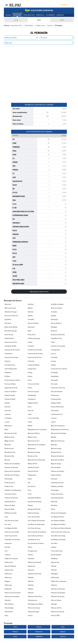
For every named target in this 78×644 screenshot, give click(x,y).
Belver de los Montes (11, 327)
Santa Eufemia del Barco (35, 536)
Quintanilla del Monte (34, 498)
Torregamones (32, 551)
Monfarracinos (9, 448)
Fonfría (30, 388)
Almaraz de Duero (57, 308)
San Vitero (54, 543)
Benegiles (54, 327)
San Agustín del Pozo (57, 517)
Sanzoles (7, 547)
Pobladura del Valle (57, 486)
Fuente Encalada (10, 395)
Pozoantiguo (55, 490)
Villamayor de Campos (58, 589)
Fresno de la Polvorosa (58, 388)
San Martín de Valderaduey (36, 524)
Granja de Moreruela (57, 407)
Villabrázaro (8, 574)
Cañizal (30, 342)
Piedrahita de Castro (57, 483)
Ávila (15, 627)
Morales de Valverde (57, 456)
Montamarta (32, 448)
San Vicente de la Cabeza (36, 543)
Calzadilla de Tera (56, 338)
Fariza (30, 380)
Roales (53, 509)
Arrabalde (31, 319)
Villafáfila (31, 578)
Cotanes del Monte (34, 365)
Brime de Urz (32, 335)
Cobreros (7, 361)
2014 (39, 20)
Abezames (8, 304)
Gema (30, 407)
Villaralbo (8, 600)
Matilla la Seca (32, 437)
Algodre (30, 308)
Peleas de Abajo (56, 475)
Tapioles (54, 547)
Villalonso (54, 585)
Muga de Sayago (56, 464)
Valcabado (31, 559)
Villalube (30, 589)
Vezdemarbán (9, 570)
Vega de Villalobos (10, 566)
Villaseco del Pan (56, 608)
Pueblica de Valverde (11, 498)
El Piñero (7, 376)
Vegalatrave (31, 566)
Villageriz (7, 581)
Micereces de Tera (34, 441)
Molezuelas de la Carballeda (36, 445)
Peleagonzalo (32, 475)
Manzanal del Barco (34, 433)
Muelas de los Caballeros (12, 464)
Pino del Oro (32, 486)
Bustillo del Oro (9, 338)
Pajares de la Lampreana (12, 471)
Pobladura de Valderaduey (13, 490)
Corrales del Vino (10, 365)
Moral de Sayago (56, 448)
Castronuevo (9, 354)
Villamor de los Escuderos (13, 593)
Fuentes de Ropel (10, 399)
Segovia (63, 632)
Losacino (54, 418)
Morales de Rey (9, 456)
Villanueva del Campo (58, 597)
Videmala (54, 570)
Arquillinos (8, 319)
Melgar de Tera (9, 441)
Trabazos (7, 555)
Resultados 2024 (29, 15)
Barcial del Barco (56, 323)
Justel (30, 414)
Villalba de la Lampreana (59, 581)
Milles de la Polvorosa (58, 441)
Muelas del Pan (32, 464)
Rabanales (54, 502)
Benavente (31, 327)
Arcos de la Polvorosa (11, 316)
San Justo (8, 524)
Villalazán (31, 581)
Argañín (30, 316)
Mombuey (54, 445)
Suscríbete (64, 5)
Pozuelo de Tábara (10, 494)
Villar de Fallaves (56, 600)
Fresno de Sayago (33, 392)
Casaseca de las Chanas (12, 350)
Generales (60, 15)
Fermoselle (54, 380)
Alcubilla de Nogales (57, 304)
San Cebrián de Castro (12, 521)
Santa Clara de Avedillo (12, 532)
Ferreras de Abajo (10, 384)
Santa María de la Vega (58, 536)
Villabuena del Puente (35, 574)
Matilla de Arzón (10, 437)
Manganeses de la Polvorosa (60, 430)
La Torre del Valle (33, 418)
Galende (7, 403)
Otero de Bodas (56, 467)
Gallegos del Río (56, 403)
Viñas (6, 615)
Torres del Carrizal (57, 551)
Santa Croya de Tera (11, 536)
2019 (16, 20)
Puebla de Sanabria (57, 494)
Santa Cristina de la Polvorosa (60, 532)
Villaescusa (8, 578)
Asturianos (8, 323)
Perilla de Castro (10, 483)
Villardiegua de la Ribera (35, 604)
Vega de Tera (55, 562)
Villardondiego (9, 608)
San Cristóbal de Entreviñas (36, 521)
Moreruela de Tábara (57, 460)
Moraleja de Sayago (34, 452)
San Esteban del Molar (58, 521)
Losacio (7, 422)
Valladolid (39, 636)
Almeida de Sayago (11, 312)
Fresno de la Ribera (11, 392)
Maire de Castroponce (58, 426)
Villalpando (8, 589)
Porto (29, 490)
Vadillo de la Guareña (11, 559)
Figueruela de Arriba (11, 388)
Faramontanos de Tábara (12, 380)
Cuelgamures (32, 369)
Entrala (30, 376)
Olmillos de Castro (33, 467)
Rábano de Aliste (10, 505)
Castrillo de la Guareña (35, 350)
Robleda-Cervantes (11, 513)
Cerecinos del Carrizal (35, 357)
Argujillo (53, 316)
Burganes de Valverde (58, 335)
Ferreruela (54, 384)
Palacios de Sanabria (58, 471)
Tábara (30, 547)
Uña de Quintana (56, 555)
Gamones (8, 407)
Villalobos (31, 585)
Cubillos (53, 365)
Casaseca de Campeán (58, 346)
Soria (15, 636)
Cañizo (53, 342)
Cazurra (53, 354)
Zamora (30, 615)
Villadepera (54, 574)
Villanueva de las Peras (35, 597)
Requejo (30, 505)
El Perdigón (54, 373)
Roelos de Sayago (33, 513)
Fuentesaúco (55, 395)
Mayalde (54, 437)
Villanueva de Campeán (12, 597)
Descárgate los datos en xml (39, 292)
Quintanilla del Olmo (57, 498)
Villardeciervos (32, 600)
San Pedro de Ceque (34, 528)
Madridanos (8, 426)
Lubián (30, 422)
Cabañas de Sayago (34, 338)
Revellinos (54, 505)
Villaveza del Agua (33, 612)
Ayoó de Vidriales (33, 323)
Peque (30, 479)
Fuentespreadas (56, 399)
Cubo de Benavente (11, 369)
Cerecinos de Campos (11, 357)
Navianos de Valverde (11, 467)
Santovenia (8, 543)
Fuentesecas (32, 399)
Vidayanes (31, 570)
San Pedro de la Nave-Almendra (61, 528)
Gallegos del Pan (33, 403)
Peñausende (8, 479)
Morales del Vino (56, 452)
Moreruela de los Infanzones (37, 460)
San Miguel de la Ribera (58, 524)
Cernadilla (54, 357)
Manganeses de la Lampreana (37, 430)
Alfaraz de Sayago (10, 308)
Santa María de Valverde (12, 540)
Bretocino (54, 331)
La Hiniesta (8, 418)
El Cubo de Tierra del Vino (59, 369)
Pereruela (54, 479)
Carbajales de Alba (10, 346)
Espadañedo (55, 376)
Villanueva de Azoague (58, 593)
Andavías (31, 312)
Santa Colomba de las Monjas (37, 532)
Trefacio (30, 555)
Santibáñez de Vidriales (58, 540)
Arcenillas (54, 312)
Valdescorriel (9, 562)
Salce (6, 517)
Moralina (7, 460)
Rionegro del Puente (34, 509)
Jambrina (8, 414)
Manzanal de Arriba (11, 433)
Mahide (30, 426)
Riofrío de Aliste (9, 509)
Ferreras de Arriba (33, 384)
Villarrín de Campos (34, 608)
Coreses (53, 361)
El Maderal (8, 373)
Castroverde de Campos (35, 354)
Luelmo (53, 422)
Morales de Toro (33, 456)
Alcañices (31, 304)
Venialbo (54, 566)
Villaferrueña (55, 578)
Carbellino (31, 346)
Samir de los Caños (34, 517)
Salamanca (39, 632)
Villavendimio (9, 612)
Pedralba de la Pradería (12, 475)
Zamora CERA (55, 615)
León (63, 627)
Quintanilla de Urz (10, 502)
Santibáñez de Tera (34, 540)
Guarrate (31, 411)
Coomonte (31, 361)
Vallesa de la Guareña (34, 562)
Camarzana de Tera (11, 342)
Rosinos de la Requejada (59, 513)
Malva (6, 430)
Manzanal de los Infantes (59, 433)
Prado (30, 494)
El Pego (30, 373)
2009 (62, 20)
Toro (6, 551)
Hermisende (55, 411)
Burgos (39, 627)
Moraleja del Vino (10, 452)
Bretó (29, 331)
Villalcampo (8, 585)
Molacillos (8, 445)
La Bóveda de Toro (57, 414)
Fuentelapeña (32, 395)
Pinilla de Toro (9, 486)
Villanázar (31, 593)
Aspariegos (54, 319)
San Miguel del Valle (11, 528)
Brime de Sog (9, 335)
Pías (29, 483)
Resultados (17, 15)
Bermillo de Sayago (11, 331)
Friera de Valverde (57, 392)
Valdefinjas (54, 559)
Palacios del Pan (33, 471)
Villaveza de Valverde (58, 612)
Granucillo (8, 411)
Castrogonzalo (55, 350)
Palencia (15, 632)
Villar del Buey (9, 604)
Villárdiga (54, 604)
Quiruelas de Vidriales (35, 502)
